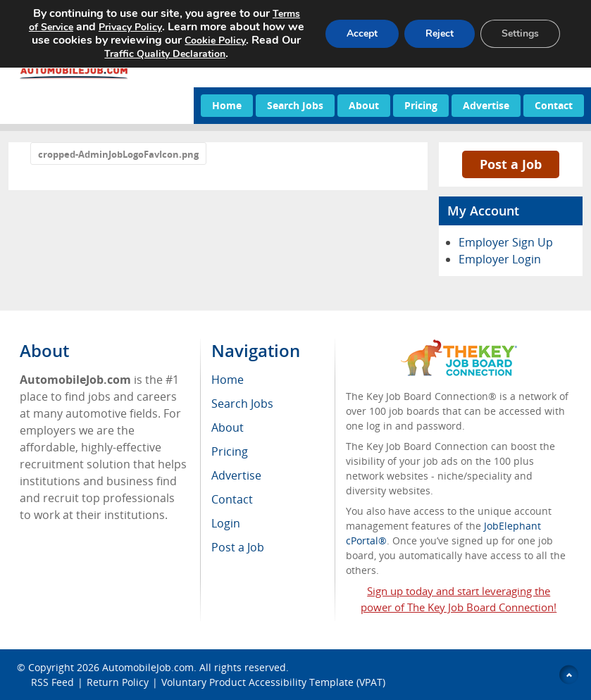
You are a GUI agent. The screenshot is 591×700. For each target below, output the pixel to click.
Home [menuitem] (228, 380)
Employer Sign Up (506, 242)
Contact (554, 105)
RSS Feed (52, 682)
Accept (362, 33)
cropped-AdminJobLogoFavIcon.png (118, 154)
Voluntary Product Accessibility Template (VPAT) (273, 682)
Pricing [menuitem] (230, 451)
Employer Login (500, 259)
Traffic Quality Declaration (165, 54)
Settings (520, 33)
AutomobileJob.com (148, 667)
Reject (440, 33)
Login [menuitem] (226, 523)
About (364, 105)
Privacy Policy (130, 27)
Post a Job (511, 164)
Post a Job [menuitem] (238, 547)
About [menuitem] (228, 427)
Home (227, 105)
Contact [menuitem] (232, 499)
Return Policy (118, 682)
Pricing (421, 105)
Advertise (486, 105)
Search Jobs (295, 105)
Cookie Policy (215, 40)
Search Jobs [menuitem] (242, 404)
